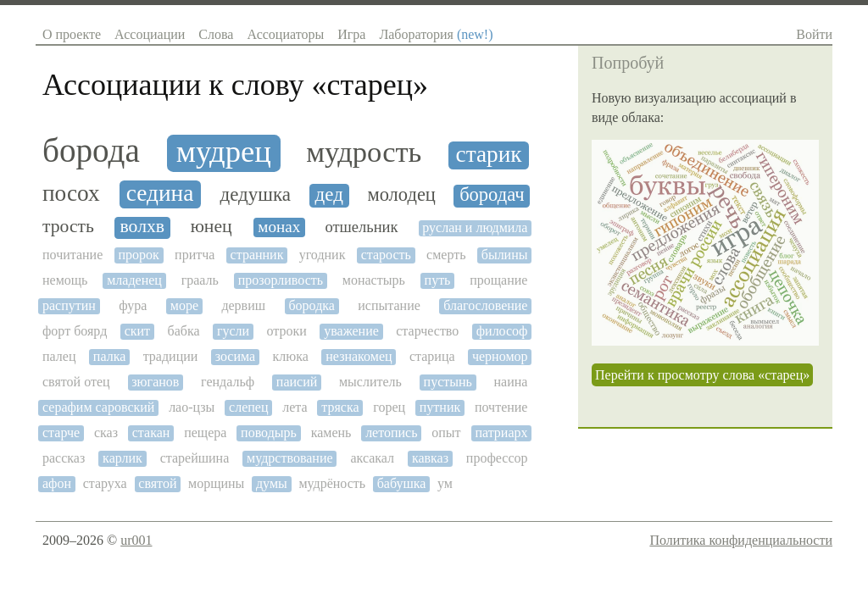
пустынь (448, 382)
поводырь (269, 433)
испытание (389, 305)
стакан (151, 433)
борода (91, 150)
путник (440, 407)
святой (157, 483)
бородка (311, 305)
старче (61, 433)
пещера (205, 433)
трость (68, 227)
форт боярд (75, 331)
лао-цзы (192, 407)
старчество (427, 331)
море (184, 305)
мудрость (364, 152)
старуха (105, 483)
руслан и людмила (475, 227)
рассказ (64, 458)
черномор (500, 356)
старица (432, 356)
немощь (65, 280)
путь (438, 280)
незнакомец (359, 356)
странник (257, 255)
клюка (291, 356)
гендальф (228, 382)
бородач (492, 195)
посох (71, 193)
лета (295, 407)
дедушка (256, 194)
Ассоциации (150, 34)
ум (445, 483)
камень (331, 433)
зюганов (155, 382)
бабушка (402, 483)
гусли (233, 331)
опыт (446, 433)
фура (133, 305)
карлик (122, 458)
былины (505, 255)
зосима (235, 356)
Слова (216, 34)
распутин (69, 305)
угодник (323, 255)
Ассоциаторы (285, 34)
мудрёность (332, 483)
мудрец (224, 152)
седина (160, 193)
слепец (248, 407)
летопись (391, 433)
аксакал (372, 458)
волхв (142, 227)
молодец (401, 195)
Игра (351, 34)
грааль (200, 280)
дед (329, 194)
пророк (139, 255)
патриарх (501, 433)
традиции (171, 356)
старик (489, 154)
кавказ (430, 458)
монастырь (374, 280)
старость (386, 255)
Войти (814, 34)
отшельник (361, 227)
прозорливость (281, 280)
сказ (106, 433)
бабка (184, 331)
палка (109, 356)
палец (59, 356)
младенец (134, 280)
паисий (297, 382)
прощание (498, 280)
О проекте (72, 34)
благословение (485, 305)
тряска (340, 407)
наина (511, 382)
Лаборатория (436, 34)
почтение (501, 407)
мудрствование (289, 458)
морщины (216, 483)
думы (272, 483)
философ (502, 331)
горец (389, 407)
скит (137, 331)
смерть (446, 255)
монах (279, 227)
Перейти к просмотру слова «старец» (702, 375)
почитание (72, 255)
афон (57, 483)
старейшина (195, 458)
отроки (287, 331)
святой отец (76, 382)
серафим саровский (98, 407)
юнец (211, 227)
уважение (351, 331)
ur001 (136, 540)
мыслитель (370, 382)
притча (195, 255)
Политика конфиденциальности (741, 540)
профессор (497, 458)
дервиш (243, 305)
